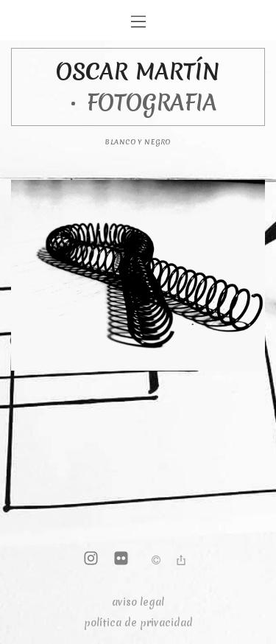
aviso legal (138, 602)
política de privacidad (138, 623)
